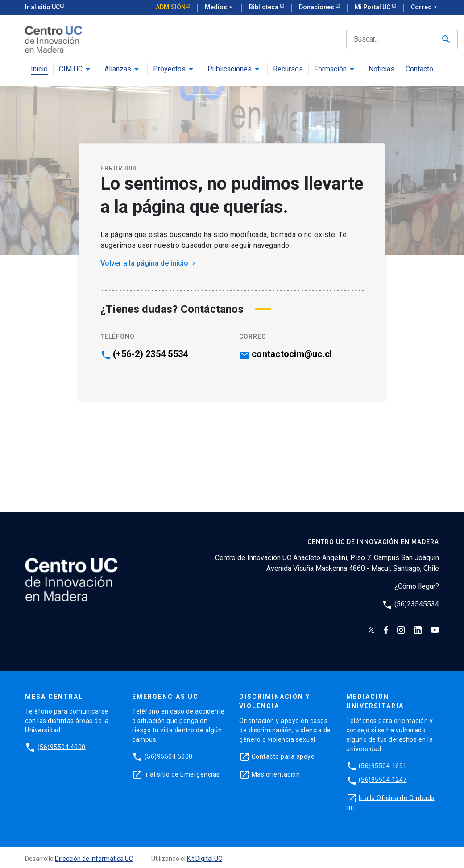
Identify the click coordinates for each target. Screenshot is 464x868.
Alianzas (118, 69)
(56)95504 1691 (383, 765)
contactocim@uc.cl (292, 354)
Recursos (288, 69)
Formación (330, 69)
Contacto (419, 69)
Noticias (381, 69)
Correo (425, 8)
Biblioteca (264, 7)
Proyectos (169, 69)
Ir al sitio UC (42, 7)
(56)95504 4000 (62, 747)
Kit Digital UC (205, 859)
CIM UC (71, 69)
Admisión (171, 7)
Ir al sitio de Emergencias (182, 774)
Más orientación (276, 774)
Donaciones (317, 7)
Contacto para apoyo (283, 756)
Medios (220, 8)
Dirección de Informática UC (94, 859)
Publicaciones (230, 69)
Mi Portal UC (373, 7)
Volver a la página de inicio (149, 263)
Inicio (39, 69)
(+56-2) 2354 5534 (150, 354)
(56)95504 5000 (169, 756)
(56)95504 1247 (383, 780)
